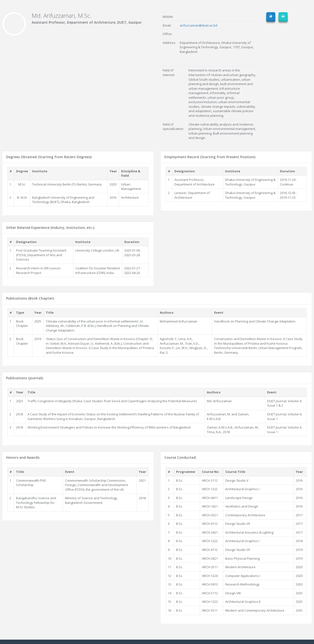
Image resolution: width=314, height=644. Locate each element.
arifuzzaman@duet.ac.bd (199, 25)
